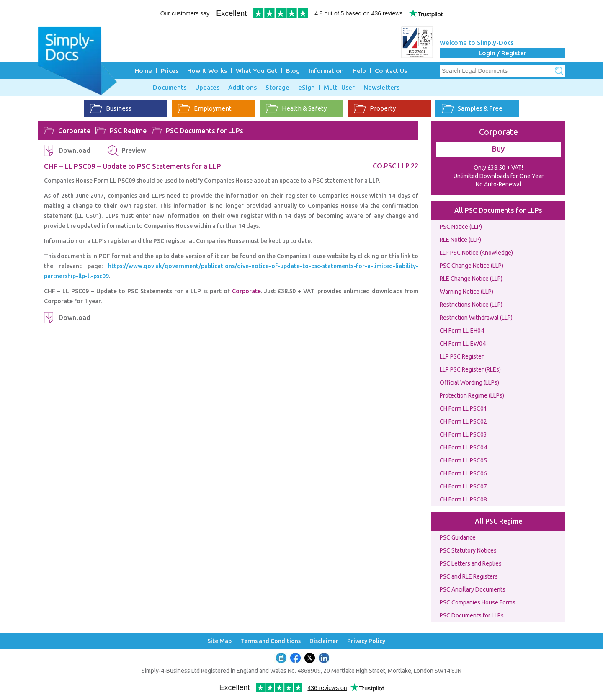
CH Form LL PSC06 (463, 473)
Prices (170, 71)
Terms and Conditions (271, 641)
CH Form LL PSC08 (463, 499)
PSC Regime (128, 131)
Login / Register (502, 53)
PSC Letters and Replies (471, 563)
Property (375, 108)
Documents (170, 88)
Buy (498, 149)
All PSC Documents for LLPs (498, 210)
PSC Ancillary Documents (473, 589)
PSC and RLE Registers (469, 576)
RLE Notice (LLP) (460, 240)
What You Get (256, 71)
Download (75, 150)
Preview (134, 150)
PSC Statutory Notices (468, 550)
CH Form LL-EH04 (462, 331)
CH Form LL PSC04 (463, 447)
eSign (307, 88)
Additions (242, 88)
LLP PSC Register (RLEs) (470, 369)
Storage (277, 88)
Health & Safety (296, 108)
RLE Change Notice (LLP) (471, 279)
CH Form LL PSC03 (463, 434)
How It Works (207, 71)
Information (326, 71)
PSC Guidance (458, 537)
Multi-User (339, 88)
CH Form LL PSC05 (463, 460)
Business (111, 108)
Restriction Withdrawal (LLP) (476, 318)
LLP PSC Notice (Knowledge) (476, 253)
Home (143, 71)
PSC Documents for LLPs (205, 131)
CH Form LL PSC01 (463, 408)
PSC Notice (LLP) (461, 227)
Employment (205, 108)
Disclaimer (324, 641)
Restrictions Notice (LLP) (471, 305)
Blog (293, 71)
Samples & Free (472, 108)
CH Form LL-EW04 (463, 344)
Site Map (219, 641)
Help (359, 71)
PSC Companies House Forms (478, 602)
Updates (207, 88)
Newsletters (381, 88)
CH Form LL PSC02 (463, 421)
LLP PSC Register (462, 356)
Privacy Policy (366, 641)
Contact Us (391, 71)
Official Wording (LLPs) (469, 382)
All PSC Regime (499, 521)
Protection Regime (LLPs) (472, 395)
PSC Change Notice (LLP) (472, 266)
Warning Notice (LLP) (466, 292)
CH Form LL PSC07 (463, 486)
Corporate (74, 131)
